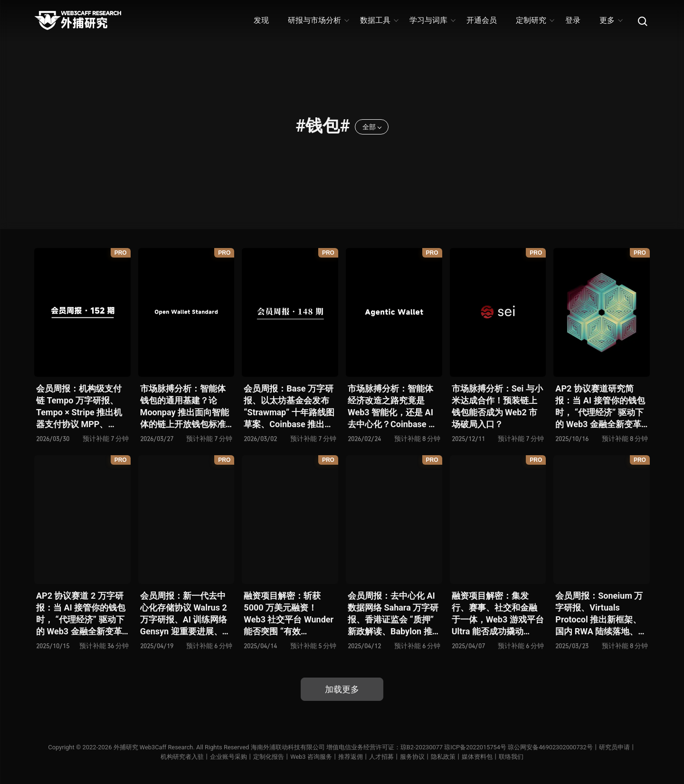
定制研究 (535, 20)
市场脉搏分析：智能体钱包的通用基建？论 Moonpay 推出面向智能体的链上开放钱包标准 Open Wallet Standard (185, 407)
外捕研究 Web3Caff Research (152, 747)
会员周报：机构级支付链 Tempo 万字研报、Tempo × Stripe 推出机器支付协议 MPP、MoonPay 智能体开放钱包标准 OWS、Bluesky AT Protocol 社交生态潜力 (81, 407)
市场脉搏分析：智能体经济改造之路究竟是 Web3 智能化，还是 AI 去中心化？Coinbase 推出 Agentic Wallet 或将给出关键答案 (392, 407)
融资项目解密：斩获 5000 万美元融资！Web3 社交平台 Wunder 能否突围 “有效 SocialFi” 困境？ (289, 614)
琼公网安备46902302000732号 (551, 747)
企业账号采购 (228, 757)
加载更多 (342, 689)
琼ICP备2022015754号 (475, 747)
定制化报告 (269, 757)
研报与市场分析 (318, 20)
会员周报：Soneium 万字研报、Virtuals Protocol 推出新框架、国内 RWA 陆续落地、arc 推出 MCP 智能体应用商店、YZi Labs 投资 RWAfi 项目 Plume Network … (599, 614)
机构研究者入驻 (182, 757)
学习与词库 (432, 20)
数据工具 (379, 20)
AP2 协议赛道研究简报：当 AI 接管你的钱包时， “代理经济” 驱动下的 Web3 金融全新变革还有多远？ (600, 407)
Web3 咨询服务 (311, 757)
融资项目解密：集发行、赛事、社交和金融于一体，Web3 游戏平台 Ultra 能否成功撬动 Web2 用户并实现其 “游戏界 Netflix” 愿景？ (498, 614)
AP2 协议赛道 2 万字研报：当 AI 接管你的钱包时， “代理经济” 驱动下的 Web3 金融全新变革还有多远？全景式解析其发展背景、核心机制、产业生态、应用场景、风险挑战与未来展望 (81, 614)
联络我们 (511, 757)
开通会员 (482, 20)
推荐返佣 (351, 757)
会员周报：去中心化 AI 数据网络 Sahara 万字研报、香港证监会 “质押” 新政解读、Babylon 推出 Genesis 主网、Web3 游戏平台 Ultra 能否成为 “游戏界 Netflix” (393, 614)
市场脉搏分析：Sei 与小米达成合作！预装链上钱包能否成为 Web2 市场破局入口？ (497, 406)
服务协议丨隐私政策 (428, 757)
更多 (611, 20)
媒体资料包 (477, 757)
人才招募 (381, 757)
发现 (261, 20)
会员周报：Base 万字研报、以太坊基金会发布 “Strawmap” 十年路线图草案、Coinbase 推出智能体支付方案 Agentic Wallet (289, 407)
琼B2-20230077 (421, 747)
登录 (573, 20)
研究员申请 (616, 747)
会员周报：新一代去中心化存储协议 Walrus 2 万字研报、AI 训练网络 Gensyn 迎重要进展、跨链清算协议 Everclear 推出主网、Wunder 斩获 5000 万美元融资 (186, 614)
